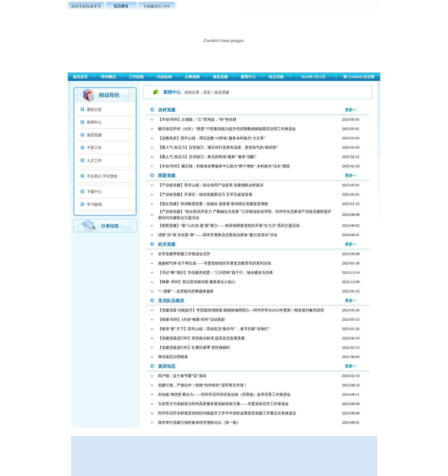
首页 (207, 92)
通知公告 (94, 110)
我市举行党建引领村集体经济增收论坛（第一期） (199, 422)
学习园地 (94, 204)
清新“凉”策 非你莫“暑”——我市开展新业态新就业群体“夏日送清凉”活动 (218, 235)
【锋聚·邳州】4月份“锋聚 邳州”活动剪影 (191, 320)
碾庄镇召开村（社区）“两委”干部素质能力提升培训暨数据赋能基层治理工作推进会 (227, 129)
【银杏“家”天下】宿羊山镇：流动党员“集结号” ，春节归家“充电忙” (214, 329)
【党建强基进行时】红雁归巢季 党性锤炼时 (194, 348)
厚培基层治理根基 (173, 357)
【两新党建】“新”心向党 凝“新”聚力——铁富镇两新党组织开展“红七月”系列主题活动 (229, 226)
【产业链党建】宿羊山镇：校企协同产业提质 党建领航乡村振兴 (211, 185)
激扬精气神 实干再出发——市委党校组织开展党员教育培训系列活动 (215, 263)
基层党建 (220, 77)
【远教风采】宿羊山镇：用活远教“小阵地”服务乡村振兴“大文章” (212, 138)
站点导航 (276, 77)
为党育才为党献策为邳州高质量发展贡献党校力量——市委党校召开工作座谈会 (223, 404)
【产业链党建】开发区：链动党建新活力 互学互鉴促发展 (205, 194)
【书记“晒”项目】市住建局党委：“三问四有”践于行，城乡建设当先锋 (215, 273)
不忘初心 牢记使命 (102, 176)
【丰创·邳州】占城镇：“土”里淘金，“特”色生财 (197, 119)
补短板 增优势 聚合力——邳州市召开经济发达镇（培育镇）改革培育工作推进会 (224, 394)
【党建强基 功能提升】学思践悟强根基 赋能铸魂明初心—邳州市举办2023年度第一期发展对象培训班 (241, 310)
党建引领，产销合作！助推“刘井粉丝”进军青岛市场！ (203, 385)
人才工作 (94, 161)
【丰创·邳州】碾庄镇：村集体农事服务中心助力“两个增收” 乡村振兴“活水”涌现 (224, 166)
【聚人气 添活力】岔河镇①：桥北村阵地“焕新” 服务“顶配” (207, 157)
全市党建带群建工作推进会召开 (184, 254)
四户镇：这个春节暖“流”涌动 (182, 376)
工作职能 (136, 77)
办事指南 (192, 77)
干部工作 (94, 148)
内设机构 (164, 77)
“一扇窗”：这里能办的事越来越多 (186, 291)
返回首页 (80, 77)
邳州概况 (108, 77)
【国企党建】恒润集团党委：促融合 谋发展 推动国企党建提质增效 (213, 204)
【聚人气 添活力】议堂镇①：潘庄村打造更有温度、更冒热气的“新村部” (218, 147)
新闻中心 (248, 77)
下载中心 (94, 192)
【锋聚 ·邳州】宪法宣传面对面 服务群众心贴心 (197, 282)
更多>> (351, 110)
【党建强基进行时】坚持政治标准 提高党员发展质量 (201, 338)
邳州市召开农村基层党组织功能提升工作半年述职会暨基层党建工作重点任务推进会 (227, 413)
